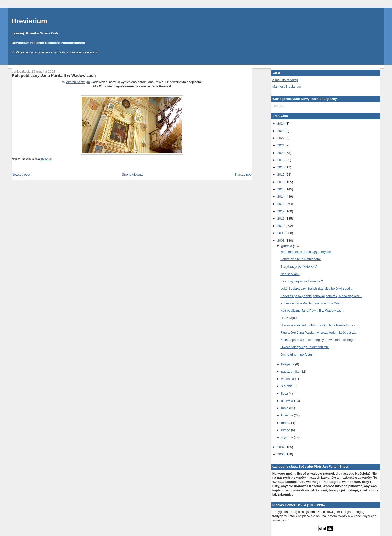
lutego (286, 430)
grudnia (287, 246)
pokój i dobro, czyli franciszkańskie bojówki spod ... (317, 288)
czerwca (288, 401)
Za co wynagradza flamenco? (302, 281)
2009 (282, 233)
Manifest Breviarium (287, 86)
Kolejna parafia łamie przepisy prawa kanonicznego (317, 340)
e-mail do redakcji (285, 80)
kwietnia (288, 415)
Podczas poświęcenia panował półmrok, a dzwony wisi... (321, 296)
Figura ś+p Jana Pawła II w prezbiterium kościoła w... (319, 332)
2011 (282, 219)
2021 (282, 145)
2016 (282, 182)
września (288, 379)
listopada (288, 364)
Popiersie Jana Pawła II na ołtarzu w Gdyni (311, 303)
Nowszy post (21, 175)
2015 (282, 189)
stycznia (288, 437)
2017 (282, 175)
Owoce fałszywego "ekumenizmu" (305, 347)
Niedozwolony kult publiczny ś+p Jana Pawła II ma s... (319, 325)
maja (285, 408)
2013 (282, 204)
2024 (282, 123)
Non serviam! (290, 274)
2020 (282, 153)
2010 (282, 226)
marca (286, 423)
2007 (282, 447)
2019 (282, 160)
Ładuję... (279, 106)
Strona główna (132, 175)
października (291, 371)
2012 (282, 211)
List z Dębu (289, 318)
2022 (282, 138)
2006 (282, 454)
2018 (282, 167)
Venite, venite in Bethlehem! (301, 259)
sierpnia (287, 386)
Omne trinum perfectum (298, 354)
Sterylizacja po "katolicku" (299, 267)
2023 (282, 131)
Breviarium (29, 21)
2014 (282, 197)
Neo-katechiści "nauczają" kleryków (306, 252)
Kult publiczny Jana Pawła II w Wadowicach (54, 75)
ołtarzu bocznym (78, 82)
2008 (282, 241)
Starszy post (243, 175)
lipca (285, 393)
